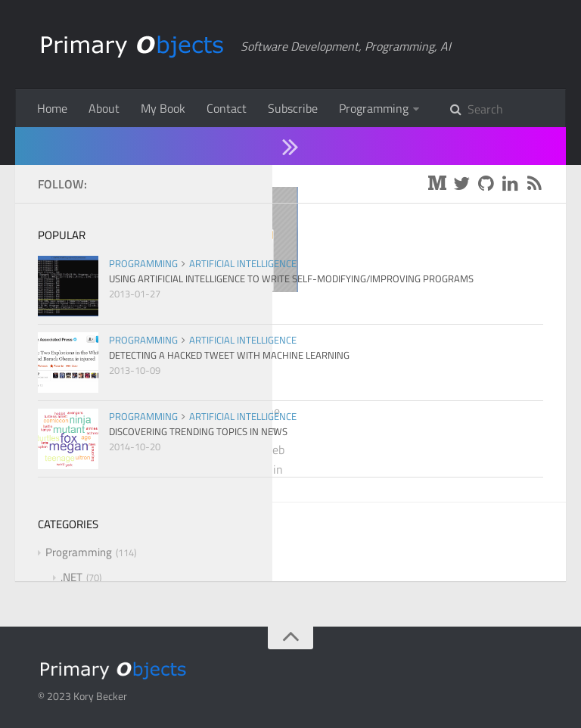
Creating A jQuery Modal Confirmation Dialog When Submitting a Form (159, 356)
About (104, 108)
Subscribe (293, 108)
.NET (172, 311)
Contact (227, 108)
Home (52, 108)
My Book (163, 108)
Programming (374, 108)
